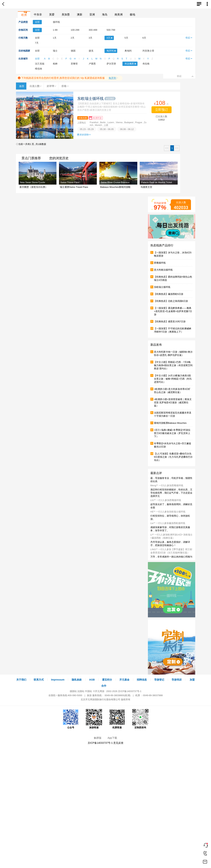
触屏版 (98, 738)
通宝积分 (107, 680)
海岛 (105, 14)
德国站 (73, 691)
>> (177, 148)
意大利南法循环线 (163, 270)
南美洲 (119, 14)
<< (167, 148)
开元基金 (124, 680)
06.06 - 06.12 (127, 129)
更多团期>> (85, 135)
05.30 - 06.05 (107, 129)
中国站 (88, 691)
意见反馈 (118, 743)
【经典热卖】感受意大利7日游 (170, 322)
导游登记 (159, 680)
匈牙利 (112, 78)
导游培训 (177, 680)
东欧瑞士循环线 (97, 98)
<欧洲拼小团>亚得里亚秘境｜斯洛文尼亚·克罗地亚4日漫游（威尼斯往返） (173, 402)
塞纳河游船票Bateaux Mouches (170, 423)
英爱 (52, 14)
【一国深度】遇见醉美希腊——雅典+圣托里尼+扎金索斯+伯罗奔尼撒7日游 (173, 311)
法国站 (81, 691)
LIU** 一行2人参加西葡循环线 (166, 500)
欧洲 (24, 15)
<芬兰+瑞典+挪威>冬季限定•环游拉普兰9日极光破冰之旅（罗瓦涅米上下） (172, 433)
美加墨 (66, 14)
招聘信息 (142, 680)
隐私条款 (77, 680)
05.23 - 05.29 (87, 129)
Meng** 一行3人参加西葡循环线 (167, 485)
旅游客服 (94, 719)
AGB (92, 680)
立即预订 (162, 110)
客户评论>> (38, 137)
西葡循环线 (160, 263)
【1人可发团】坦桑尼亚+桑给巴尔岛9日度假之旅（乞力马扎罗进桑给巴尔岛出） (173, 457)
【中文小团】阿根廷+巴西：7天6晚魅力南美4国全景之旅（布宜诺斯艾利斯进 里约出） (173, 365)
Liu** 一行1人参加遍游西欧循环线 (168, 523)
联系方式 (39, 680)
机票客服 (117, 719)
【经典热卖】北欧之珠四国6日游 (171, 301)
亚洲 (92, 14)
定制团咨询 (140, 719)
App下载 (112, 738)
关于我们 (21, 680)
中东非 (38, 14)
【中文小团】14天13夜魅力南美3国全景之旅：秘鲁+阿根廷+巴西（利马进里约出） (173, 379)
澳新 (80, 14)
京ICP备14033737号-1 (130, 691)
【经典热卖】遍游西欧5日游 (169, 294)
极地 (132, 14)
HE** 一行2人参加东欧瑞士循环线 (168, 512)
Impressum (58, 680)
